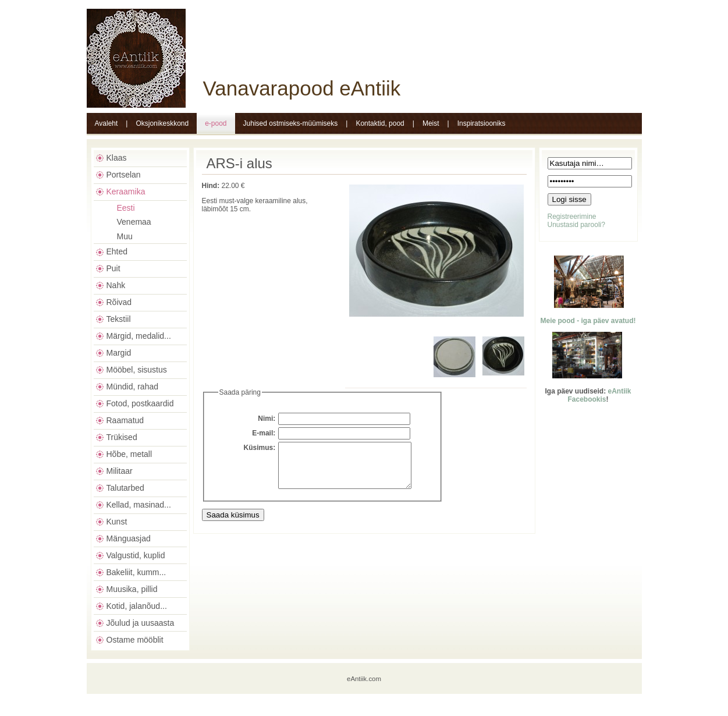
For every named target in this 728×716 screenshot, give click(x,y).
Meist (431, 123)
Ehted (117, 251)
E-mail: (264, 433)
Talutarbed (125, 488)
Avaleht (106, 123)
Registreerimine (572, 217)
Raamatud (125, 420)
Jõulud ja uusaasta (141, 623)
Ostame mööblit (135, 640)
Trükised (122, 437)
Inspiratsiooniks (482, 123)
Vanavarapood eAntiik (302, 88)
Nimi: (267, 419)
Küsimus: (260, 448)
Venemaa (134, 222)
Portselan (124, 175)
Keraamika (126, 192)
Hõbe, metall (129, 454)
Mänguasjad (129, 538)
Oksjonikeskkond (162, 123)
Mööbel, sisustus (137, 370)
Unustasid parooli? (576, 225)
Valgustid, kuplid (136, 555)
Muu (125, 236)
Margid (119, 353)
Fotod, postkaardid (140, 403)
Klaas (117, 158)
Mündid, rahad (133, 387)
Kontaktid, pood (380, 123)
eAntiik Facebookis (599, 395)
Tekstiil (119, 319)
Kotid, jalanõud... (137, 606)
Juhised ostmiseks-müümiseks (291, 123)
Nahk (116, 285)
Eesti (126, 208)
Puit (113, 268)
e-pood (216, 123)
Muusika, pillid (132, 589)
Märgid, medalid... (139, 336)
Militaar (120, 471)
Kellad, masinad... (139, 505)
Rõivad (119, 302)
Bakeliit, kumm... (136, 572)
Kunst (117, 522)
